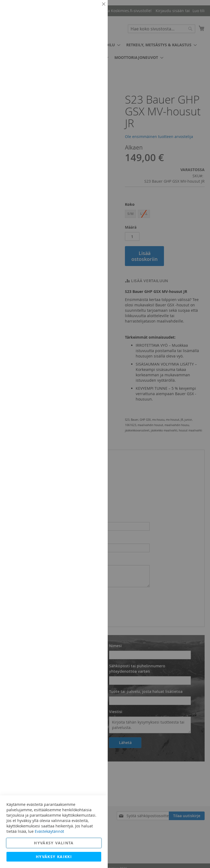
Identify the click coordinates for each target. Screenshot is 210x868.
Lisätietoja (92, 50)
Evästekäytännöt (49, 831)
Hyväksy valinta (54, 843)
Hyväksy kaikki (54, 857)
